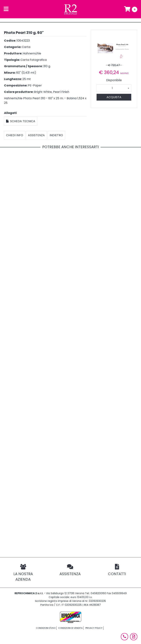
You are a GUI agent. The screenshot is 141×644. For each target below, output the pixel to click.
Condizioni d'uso (46, 628)
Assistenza (36, 135)
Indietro (56, 135)
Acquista (114, 97)
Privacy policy (94, 628)
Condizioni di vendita (70, 628)
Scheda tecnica (21, 121)
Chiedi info (15, 135)
